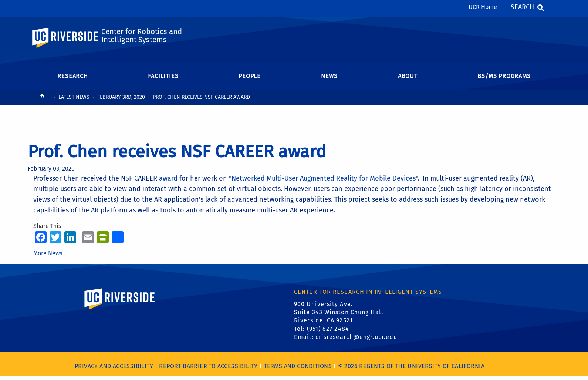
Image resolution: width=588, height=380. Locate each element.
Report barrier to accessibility (208, 370)
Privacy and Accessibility (114, 370)
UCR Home (483, 7)
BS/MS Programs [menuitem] (504, 80)
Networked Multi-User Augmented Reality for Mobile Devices (324, 182)
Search (522, 7)
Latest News (74, 101)
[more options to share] (118, 241)
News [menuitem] (329, 80)
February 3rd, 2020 (121, 101)
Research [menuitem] (72, 80)
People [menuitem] (250, 80)
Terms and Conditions (298, 370)
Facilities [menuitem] (163, 80)
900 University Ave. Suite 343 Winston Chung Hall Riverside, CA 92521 (339, 316)
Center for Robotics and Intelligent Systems (142, 38)
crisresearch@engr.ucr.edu (356, 341)
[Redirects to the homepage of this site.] (42, 102)
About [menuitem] (408, 80)
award (168, 182)
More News (48, 257)
